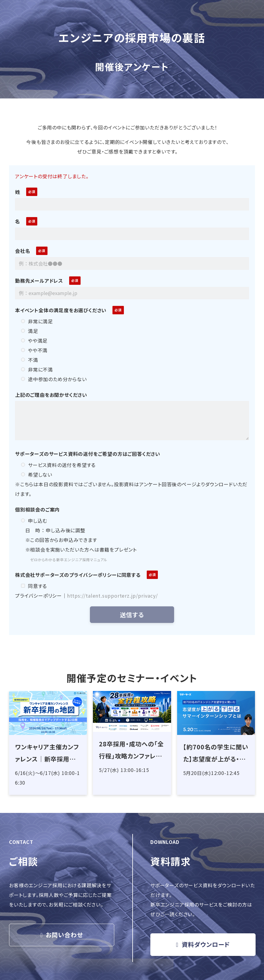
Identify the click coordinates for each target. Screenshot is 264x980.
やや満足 (34, 341)
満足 (30, 331)
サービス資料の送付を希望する (58, 465)
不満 (30, 360)
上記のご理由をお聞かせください (51, 395)
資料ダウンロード (206, 944)
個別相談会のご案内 (37, 509)
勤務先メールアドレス (39, 281)
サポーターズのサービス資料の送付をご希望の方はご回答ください (88, 454)
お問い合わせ (64, 935)
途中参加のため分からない (54, 379)
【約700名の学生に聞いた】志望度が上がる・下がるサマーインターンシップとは (216, 754)
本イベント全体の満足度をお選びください (61, 310)
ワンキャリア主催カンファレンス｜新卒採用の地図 (47, 754)
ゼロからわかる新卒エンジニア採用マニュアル (69, 560)
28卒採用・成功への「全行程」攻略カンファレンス (131, 751)
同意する (34, 586)
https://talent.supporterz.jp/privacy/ (112, 596)
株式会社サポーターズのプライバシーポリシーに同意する (78, 575)
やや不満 (34, 350)
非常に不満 (37, 369)
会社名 (23, 251)
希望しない (37, 474)
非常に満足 (37, 321)
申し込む (34, 521)
